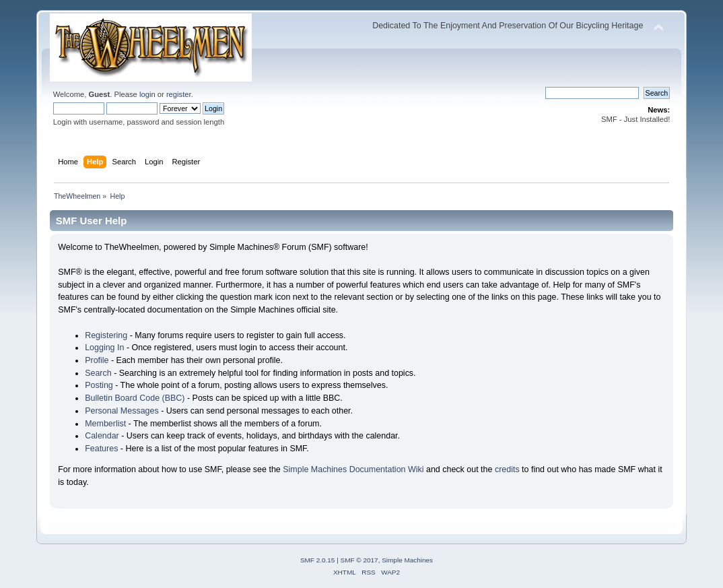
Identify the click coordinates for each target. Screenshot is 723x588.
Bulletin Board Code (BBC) (135, 398)
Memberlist (105, 424)
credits (507, 469)
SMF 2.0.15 (318, 560)
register (179, 94)
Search (98, 373)
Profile (97, 360)
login (147, 94)
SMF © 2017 (359, 560)
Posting (99, 385)
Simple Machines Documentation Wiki (353, 469)
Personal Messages (122, 411)
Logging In (104, 348)
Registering (106, 335)
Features (101, 449)
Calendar (102, 436)
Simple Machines (407, 560)
